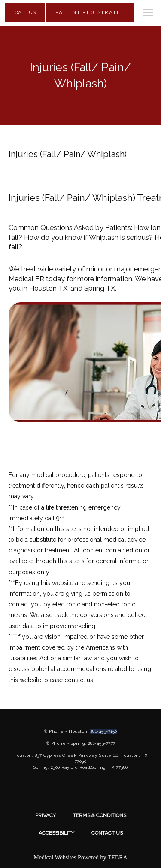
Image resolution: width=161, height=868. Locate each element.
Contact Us (107, 833)
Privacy (46, 815)
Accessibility (56, 833)
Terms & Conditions (100, 815)
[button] (148, 14)
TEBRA (118, 858)
